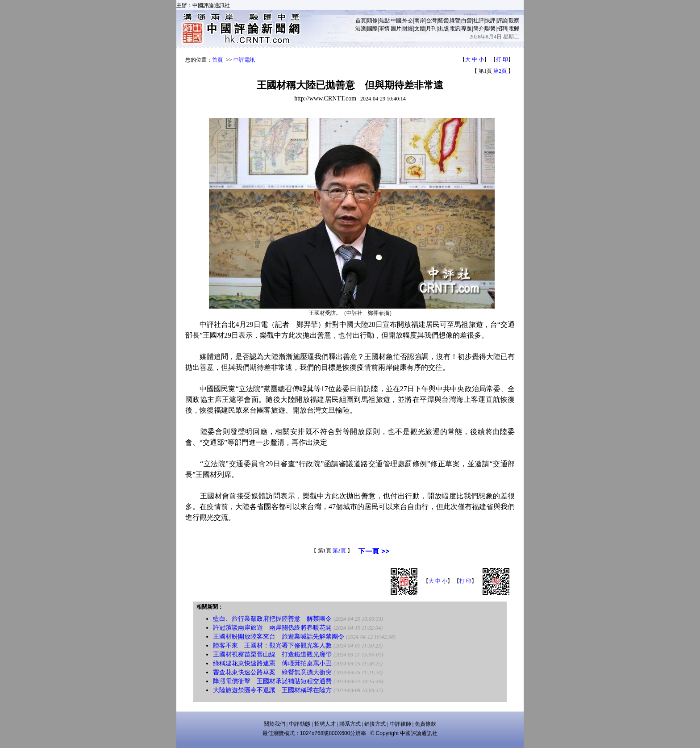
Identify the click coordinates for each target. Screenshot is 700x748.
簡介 (479, 29)
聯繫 (490, 29)
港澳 (361, 29)
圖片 (396, 29)
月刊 (431, 29)
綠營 (455, 21)
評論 (502, 21)
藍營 (443, 21)
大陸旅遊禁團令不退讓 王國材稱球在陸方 (272, 690)
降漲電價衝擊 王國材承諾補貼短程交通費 (272, 681)
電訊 (455, 29)
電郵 (514, 29)
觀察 (514, 21)
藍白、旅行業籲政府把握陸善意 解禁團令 (272, 619)
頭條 (372, 21)
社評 (479, 21)
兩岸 (420, 21)
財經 (408, 29)
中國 (396, 21)
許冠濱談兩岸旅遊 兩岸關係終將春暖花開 (272, 628)
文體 (420, 29)
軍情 (384, 29)
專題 (467, 29)
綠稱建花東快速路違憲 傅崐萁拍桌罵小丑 (272, 663)
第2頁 (500, 71)
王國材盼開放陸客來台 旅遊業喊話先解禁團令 (279, 637)
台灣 (431, 21)
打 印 (502, 59)
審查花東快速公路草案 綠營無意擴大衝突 (272, 672)
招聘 (502, 29)
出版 (443, 29)
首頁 (361, 21)
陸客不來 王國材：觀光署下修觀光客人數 (272, 646)
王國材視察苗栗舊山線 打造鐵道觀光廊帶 (272, 654)
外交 (408, 21)
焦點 (384, 21)
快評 (490, 21)
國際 (372, 29)
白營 (467, 21)
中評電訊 (244, 60)
